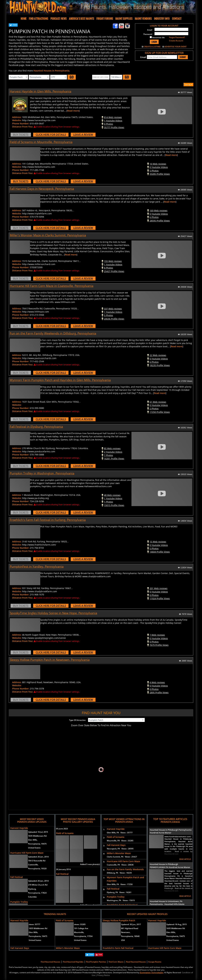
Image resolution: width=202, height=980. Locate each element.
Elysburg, (32, 889)
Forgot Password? (177, 37)
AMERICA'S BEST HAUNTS (82, 19)
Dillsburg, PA (119, 873)
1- (103, 830)
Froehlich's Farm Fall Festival (122, 905)
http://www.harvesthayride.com (39, 120)
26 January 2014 (63, 869)
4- (103, 854)
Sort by (188, 84)
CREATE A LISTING (152, 47)
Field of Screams (65, 833)
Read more (73, 111)
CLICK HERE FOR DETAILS (51, 135)
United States (34, 848)
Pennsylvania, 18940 (130, 936)
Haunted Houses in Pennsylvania (51, 71)
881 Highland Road (130, 928)
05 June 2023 (62, 829)
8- (103, 889)
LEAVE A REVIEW (83, 135)
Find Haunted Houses (50, 962)
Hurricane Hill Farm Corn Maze (27, 853)
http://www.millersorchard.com (39, 264)
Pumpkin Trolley (19, 902)
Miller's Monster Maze (119, 853)
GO (72, 77)
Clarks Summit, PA (122, 857)
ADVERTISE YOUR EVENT (175, 47)
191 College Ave (81, 928)
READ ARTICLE (185, 859)
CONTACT (177, 19)
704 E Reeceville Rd (37, 861)
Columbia (32, 897)
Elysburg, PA (119, 892)
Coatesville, (33, 865)
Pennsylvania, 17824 (37, 893)
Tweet (15, 25)
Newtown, (126, 932)
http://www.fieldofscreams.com (39, 167)
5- (103, 862)
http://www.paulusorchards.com (39, 358)
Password (148, 34)
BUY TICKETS (21, 135)
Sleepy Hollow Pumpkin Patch (119, 920)
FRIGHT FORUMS (105, 19)
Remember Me (157, 37)
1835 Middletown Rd (37, 836)
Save (100, 955)
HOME (24, 19)
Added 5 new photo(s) (90, 864)
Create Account (176, 41)
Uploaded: (38, 832)
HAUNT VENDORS (143, 19)
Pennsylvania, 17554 (83, 936)
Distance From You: (23, 127)
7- (103, 878)
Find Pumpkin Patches (96, 962)
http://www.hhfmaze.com (36, 312)
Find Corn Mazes (116, 962)
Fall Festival (16, 877)
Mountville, (79, 932)
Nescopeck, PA (120, 849)
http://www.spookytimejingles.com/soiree (44, 638)
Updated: (131, 924)
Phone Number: (21, 123)
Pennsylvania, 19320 (37, 869)
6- (103, 870)
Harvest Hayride (19, 828)
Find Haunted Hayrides (73, 962)
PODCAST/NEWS (59, 19)
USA (123, 940)
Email (150, 30)
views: (34, 924)
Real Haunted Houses (136, 962)
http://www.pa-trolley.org (35, 498)
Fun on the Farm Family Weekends (125, 869)
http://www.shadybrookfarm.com (40, 591)
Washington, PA (121, 900)
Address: (17, 117)
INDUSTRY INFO (162, 19)
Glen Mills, (33, 840)
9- (103, 897)
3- (103, 846)
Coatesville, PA (120, 865)
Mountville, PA (120, 841)
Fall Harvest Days (116, 845)
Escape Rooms (155, 962)
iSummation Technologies (151, 973)
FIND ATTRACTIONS (39, 19)
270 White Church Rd (38, 885)
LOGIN (154, 42)
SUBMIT (183, 57)
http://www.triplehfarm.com (37, 214)
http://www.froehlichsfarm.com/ (39, 545)
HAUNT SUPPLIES (124, 19)
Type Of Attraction (77, 720)
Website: (17, 120)
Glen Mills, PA (120, 833)
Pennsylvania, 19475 (37, 844)
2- (103, 838)
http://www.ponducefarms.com (39, 451)
